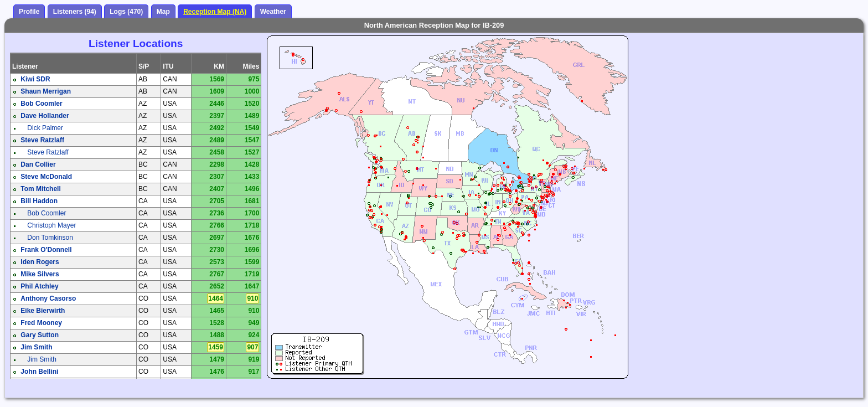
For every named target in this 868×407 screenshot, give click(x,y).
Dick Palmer (45, 128)
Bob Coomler (41, 104)
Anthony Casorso (48, 298)
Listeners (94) (75, 12)
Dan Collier (38, 164)
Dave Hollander (45, 116)
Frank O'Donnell (46, 250)
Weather (273, 12)
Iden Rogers (40, 262)
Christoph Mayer (51, 225)
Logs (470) (126, 12)
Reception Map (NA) (215, 12)
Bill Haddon (39, 201)
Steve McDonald (46, 177)
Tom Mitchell (40, 189)
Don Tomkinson (50, 238)
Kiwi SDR (35, 79)
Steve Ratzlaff (42, 140)
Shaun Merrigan (46, 91)
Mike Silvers (40, 274)
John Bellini (39, 372)
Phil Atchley (39, 286)
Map (163, 12)
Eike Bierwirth (43, 311)
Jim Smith (36, 347)
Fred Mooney (41, 323)
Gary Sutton (40, 335)
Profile (29, 12)
